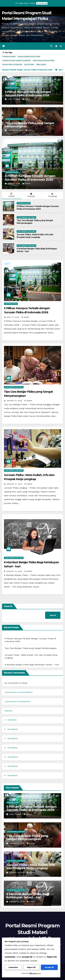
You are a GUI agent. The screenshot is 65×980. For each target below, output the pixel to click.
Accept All (49, 967)
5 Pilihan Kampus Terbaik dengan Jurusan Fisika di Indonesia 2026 (28, 94)
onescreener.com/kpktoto (17, 701)
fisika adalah (41, 64)
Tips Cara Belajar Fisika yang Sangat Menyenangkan (29, 125)
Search (8, 606)
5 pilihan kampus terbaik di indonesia (16, 60)
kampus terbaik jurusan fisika (29, 56)
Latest (11, 195)
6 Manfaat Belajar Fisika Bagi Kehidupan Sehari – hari (32, 665)
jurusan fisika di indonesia (12, 64)
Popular (31, 195)
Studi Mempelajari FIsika (15, 119)
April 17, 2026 (14, 99)
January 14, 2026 (16, 130)
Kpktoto (9, 711)
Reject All (31, 967)
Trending (52, 195)
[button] (51, 46)
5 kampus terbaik (9, 56)
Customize (13, 967)
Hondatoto (13, 729)
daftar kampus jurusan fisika (44, 60)
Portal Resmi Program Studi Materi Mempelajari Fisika (32, 932)
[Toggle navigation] (61, 46)
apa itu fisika (29, 64)
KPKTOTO (12, 720)
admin (26, 99)
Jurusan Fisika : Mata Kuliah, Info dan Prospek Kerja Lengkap (35, 236)
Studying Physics (12, 88)
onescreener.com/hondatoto (19, 692)
